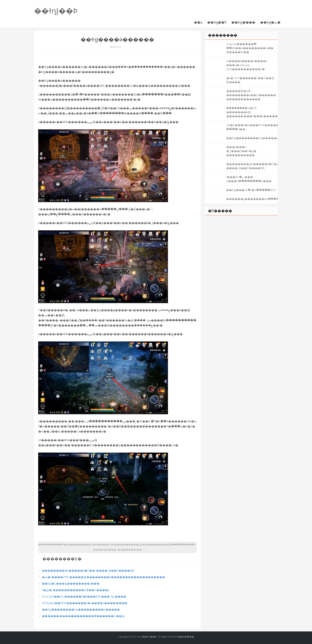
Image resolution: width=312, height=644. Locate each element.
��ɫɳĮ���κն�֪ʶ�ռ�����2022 (251, 190)
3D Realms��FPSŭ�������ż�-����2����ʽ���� (85, 603)
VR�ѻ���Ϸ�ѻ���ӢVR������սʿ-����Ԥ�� (252, 127)
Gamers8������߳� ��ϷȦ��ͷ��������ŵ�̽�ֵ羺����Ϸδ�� (250, 48)
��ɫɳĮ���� (243, 22)
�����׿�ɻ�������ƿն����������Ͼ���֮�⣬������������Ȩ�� (252, 199)
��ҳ (198, 22)
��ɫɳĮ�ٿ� (270, 22)
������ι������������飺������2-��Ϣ (83, 616)
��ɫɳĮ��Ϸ (56, 11)
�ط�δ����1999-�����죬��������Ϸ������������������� (103, 577)
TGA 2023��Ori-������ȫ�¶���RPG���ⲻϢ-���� (84, 597)
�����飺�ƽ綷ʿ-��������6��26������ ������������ (251, 95)
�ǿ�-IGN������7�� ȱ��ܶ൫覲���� (250, 80)
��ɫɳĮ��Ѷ (217, 22)
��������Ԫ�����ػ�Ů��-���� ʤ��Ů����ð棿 (88, 571)
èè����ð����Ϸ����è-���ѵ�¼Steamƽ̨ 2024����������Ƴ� (247, 65)
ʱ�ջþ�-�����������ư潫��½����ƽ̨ (76, 590)
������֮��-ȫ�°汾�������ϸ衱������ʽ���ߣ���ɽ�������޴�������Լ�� (252, 112)
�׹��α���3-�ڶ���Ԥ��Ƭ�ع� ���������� (241, 151)
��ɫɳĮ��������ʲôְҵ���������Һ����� (81, 610)
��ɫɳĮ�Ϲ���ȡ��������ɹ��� (71, 584)
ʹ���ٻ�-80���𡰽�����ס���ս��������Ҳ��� (249, 179)
